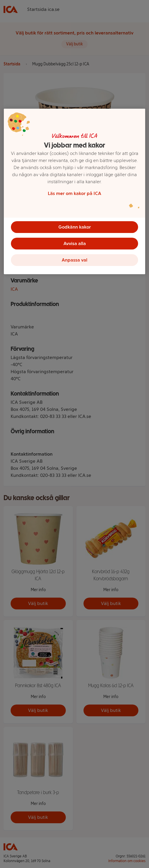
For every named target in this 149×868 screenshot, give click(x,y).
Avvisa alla (75, 243)
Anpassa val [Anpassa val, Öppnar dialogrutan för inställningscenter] (74, 260)
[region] (75, 191)
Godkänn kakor (75, 227)
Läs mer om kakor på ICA (74, 193)
